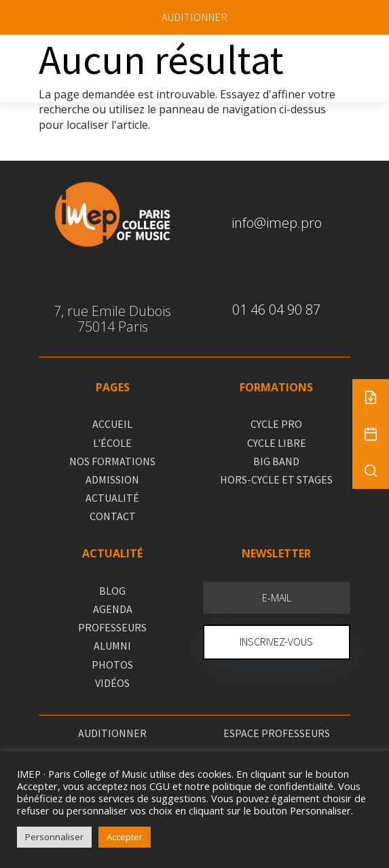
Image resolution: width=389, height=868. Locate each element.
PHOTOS (112, 665)
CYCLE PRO (276, 424)
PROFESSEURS (112, 627)
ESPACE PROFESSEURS (277, 733)
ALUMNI (112, 646)
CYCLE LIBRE (277, 443)
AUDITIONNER (195, 17)
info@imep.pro (277, 223)
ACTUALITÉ (112, 498)
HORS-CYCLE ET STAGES (276, 479)
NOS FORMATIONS (112, 461)
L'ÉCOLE (112, 443)
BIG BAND (276, 461)
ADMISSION (112, 479)
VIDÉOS (112, 683)
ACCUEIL (112, 424)
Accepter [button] (125, 837)
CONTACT (113, 516)
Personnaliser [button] (54, 837)
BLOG (112, 591)
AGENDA (113, 609)
